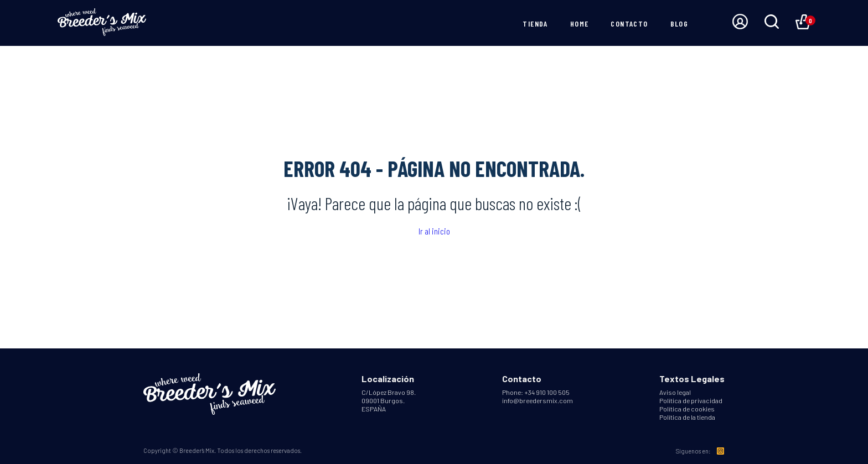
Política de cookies (687, 409)
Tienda (535, 24)
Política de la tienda (687, 417)
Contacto (629, 24)
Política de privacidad (691, 400)
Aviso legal (675, 392)
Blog (680, 24)
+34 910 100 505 (547, 392)
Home (580, 24)
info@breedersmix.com (538, 400)
